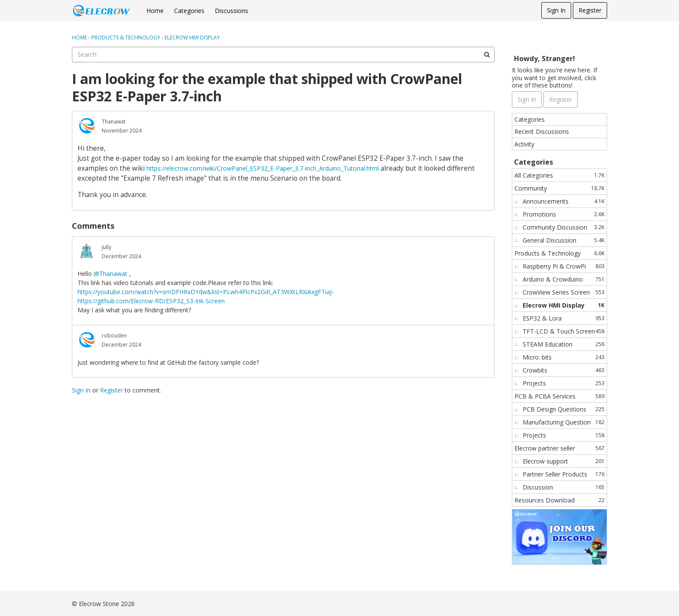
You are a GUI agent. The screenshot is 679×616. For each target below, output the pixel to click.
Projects (564, 383)
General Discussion (564, 240)
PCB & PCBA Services (559, 396)
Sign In (556, 10)
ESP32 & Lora (564, 318)
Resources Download (559, 500)
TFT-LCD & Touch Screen (564, 331)
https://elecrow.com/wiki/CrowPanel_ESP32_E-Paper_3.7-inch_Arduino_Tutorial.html (263, 168)
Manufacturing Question (564, 422)
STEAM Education (564, 344)
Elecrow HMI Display (564, 305)
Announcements (564, 201)
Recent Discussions (542, 131)
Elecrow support (564, 461)
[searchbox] (283, 55)
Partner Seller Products (564, 474)
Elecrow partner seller (559, 448)
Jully (107, 247)
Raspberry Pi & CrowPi (564, 266)
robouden (114, 336)
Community (559, 188)
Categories (189, 11)
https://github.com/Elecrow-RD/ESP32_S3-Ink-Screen (151, 301)
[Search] (487, 55)
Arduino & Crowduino (564, 279)
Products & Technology (559, 253)
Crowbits (564, 370)
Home (155, 11)
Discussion (564, 487)
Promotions (564, 214)
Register (590, 10)
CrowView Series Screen (564, 292)
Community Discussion (564, 227)
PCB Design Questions (564, 409)
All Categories (559, 175)
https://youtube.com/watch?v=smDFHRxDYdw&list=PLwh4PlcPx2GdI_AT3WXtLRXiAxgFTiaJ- (206, 292)
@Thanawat (110, 274)
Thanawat (114, 122)
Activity (524, 144)
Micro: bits (564, 357)
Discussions (231, 11)
